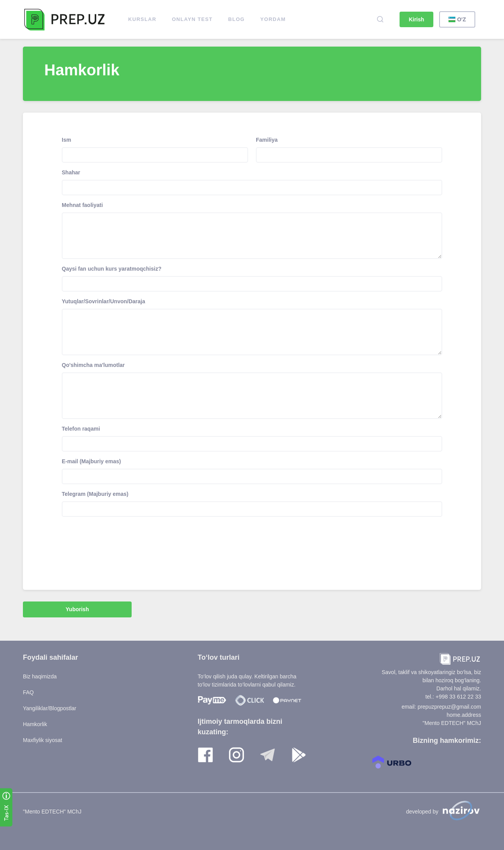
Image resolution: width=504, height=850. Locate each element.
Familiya (267, 140)
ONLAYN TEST (192, 19)
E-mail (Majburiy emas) (91, 461)
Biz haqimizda (40, 676)
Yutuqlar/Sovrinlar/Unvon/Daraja (103, 301)
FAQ (28, 692)
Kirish (417, 19)
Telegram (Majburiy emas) (95, 494)
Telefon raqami (81, 429)
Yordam (273, 19)
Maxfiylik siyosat (43, 740)
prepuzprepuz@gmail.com (449, 707)
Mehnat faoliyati (82, 205)
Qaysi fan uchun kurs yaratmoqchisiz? (112, 269)
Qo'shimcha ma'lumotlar (93, 365)
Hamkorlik (35, 724)
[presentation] (121, 542)
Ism (66, 140)
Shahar (71, 172)
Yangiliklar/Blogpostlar (50, 708)
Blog (237, 19)
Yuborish (77, 609)
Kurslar (142, 19)
